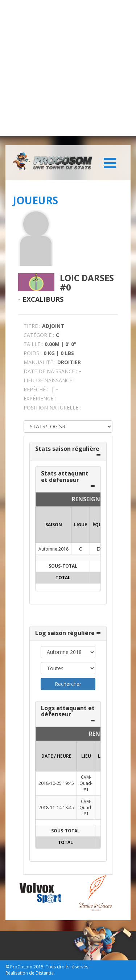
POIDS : (33, 353)
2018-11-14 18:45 (56, 808)
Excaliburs (43, 299)
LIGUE (81, 525)
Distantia (45, 973)
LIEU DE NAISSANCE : (49, 380)
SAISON (54, 525)
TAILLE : (33, 344)
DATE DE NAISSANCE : (50, 371)
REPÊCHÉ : (36, 389)
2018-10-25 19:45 (56, 783)
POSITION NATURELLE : (52, 407)
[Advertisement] (68, 68)
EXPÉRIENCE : (40, 398)
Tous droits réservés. (67, 967)
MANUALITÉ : (40, 362)
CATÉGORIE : (39, 335)
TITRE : (32, 326)
